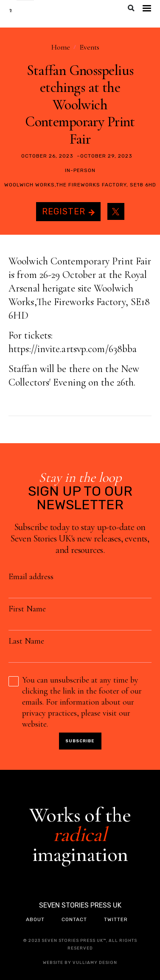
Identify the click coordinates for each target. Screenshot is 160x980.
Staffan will (33, 369)
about (35, 919)
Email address (31, 577)
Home (61, 47)
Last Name (26, 641)
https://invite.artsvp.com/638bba (73, 349)
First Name (27, 609)
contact (74, 919)
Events (89, 47)
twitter (116, 919)
